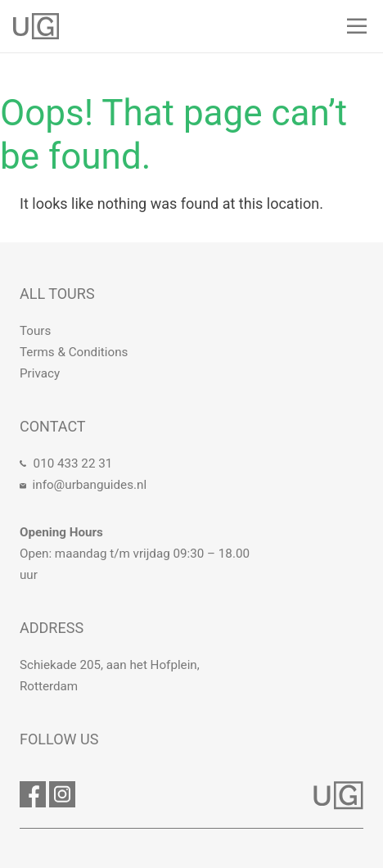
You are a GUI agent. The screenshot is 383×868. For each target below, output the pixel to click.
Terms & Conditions (74, 352)
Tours (35, 331)
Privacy (40, 373)
